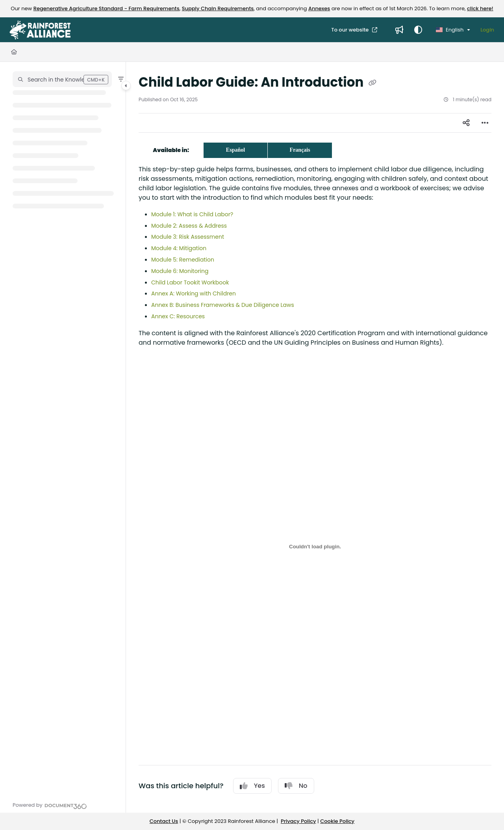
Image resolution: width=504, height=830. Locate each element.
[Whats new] (399, 30)
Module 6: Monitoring (180, 271)
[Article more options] (485, 123)
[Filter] (121, 79)
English (450, 30)
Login (487, 30)
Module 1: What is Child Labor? (192, 214)
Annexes (319, 8)
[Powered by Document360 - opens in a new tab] (50, 805)
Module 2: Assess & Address (189, 226)
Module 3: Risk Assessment (188, 237)
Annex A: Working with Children (194, 293)
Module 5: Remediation (183, 260)
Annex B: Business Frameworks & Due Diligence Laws (223, 305)
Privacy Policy (298, 821)
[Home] (14, 52)
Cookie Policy (337, 821)
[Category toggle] (126, 85)
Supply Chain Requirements (218, 8)
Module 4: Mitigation (179, 248)
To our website (350, 30)
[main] (315, 437)
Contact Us (164, 821)
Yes (252, 786)
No (296, 786)
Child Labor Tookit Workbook (190, 282)
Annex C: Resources (178, 316)
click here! (480, 8)
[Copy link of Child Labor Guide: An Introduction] (372, 83)
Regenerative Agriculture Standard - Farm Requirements (107, 8)
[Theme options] (418, 30)
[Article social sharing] (466, 123)
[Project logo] (40, 30)
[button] (62, 79)
